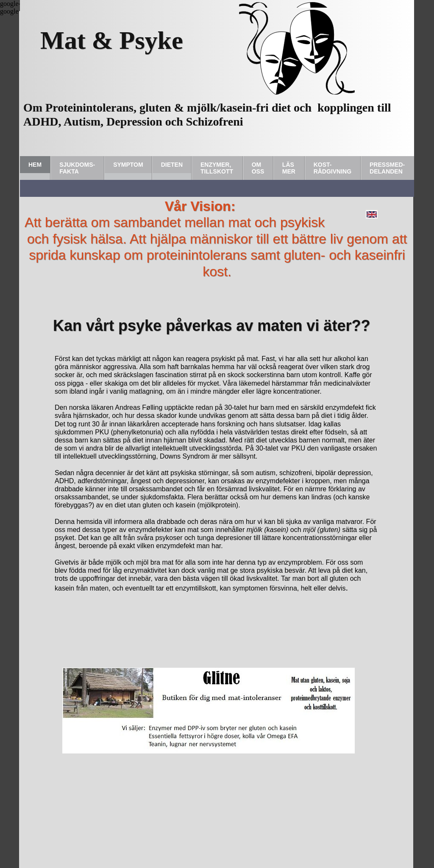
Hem (35, 165)
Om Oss (258, 168)
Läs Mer (289, 168)
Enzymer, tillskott (217, 168)
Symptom (128, 165)
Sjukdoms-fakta (77, 168)
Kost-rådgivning (332, 168)
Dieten (172, 165)
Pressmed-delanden (387, 168)
